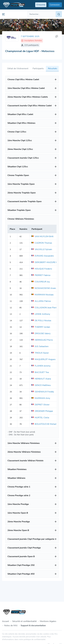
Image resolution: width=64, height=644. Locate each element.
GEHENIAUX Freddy (43, 392)
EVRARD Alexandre (43, 256)
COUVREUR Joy (41, 282)
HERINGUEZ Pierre (42, 340)
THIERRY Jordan (41, 327)
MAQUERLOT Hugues (44, 359)
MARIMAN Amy (41, 398)
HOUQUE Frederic (42, 269)
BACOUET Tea (40, 372)
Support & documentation (33, 626)
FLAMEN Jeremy (41, 366)
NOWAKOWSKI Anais (44, 288)
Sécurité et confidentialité (24, 621)
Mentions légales (48, 621)
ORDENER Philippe (42, 411)
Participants (38, 69)
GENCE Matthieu (41, 385)
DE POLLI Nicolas (41, 321)
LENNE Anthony (41, 314)
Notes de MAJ (11, 626)
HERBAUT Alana (41, 379)
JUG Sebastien (40, 346)
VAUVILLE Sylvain (42, 249)
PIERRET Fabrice (41, 275)
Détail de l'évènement (18, 69)
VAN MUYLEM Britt (43, 236)
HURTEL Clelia (40, 418)
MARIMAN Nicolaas (43, 295)
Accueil (6, 621)
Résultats (53, 69)
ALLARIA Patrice (41, 301)
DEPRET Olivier (41, 405)
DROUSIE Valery (41, 333)
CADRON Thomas (42, 243)
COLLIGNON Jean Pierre (45, 308)
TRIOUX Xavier (40, 353)
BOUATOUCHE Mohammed (46, 424)
